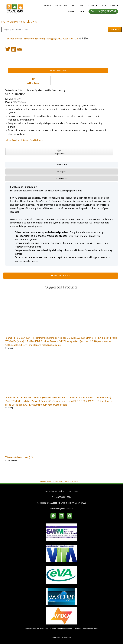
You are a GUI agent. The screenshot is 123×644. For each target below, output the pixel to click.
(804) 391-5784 (65, 497)
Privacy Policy (58, 481)
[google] (70, 516)
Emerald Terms (45, 481)
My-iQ (32, 22)
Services (61, 6)
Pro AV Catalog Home (14, 22)
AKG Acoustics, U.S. (68, 38)
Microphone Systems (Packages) (39, 38)
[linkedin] (61, 516)
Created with (61, 637)
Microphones (13, 38)
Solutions (110, 6)
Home (48, 6)
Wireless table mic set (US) (19, 457)
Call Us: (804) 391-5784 (103, 11)
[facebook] (53, 516)
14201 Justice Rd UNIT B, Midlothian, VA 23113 (66, 503)
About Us (78, 6)
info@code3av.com (64, 509)
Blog (76, 491)
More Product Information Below (25, 140)
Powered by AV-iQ (71, 481)
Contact (69, 491)
